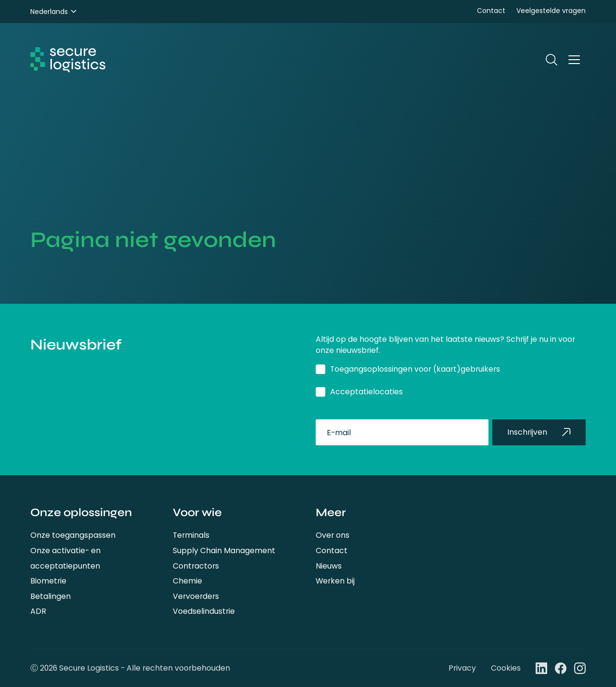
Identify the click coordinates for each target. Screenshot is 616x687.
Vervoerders (196, 596)
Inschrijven (539, 432)
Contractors (196, 566)
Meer (331, 512)
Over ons (333, 535)
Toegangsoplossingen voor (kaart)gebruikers (415, 369)
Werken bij (335, 581)
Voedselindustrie (204, 611)
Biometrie (48, 581)
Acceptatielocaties (366, 392)
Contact (491, 11)
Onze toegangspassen (73, 535)
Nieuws (329, 566)
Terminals (191, 535)
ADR (38, 611)
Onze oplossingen (81, 512)
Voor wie (197, 512)
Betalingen (51, 596)
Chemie (187, 581)
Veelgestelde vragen (551, 11)
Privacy (462, 668)
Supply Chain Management (224, 551)
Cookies (506, 668)
